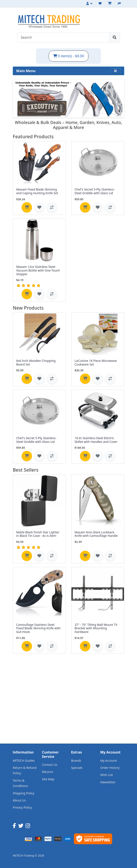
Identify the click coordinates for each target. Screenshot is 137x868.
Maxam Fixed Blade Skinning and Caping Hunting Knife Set (37, 191)
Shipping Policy (24, 793)
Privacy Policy (22, 807)
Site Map (48, 779)
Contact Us (50, 765)
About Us (19, 800)
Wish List (107, 775)
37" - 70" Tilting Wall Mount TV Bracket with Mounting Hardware (96, 628)
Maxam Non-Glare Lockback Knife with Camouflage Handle (96, 534)
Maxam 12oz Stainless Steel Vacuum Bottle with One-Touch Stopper (38, 270)
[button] (115, 71)
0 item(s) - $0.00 (69, 56)
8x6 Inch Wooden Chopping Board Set (36, 362)
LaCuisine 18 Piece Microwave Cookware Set (96, 362)
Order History (110, 768)
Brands (76, 761)
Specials (77, 768)
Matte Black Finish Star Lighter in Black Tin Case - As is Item (38, 534)
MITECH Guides (24, 761)
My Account (109, 761)
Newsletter (108, 782)
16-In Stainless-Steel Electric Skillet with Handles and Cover (96, 440)
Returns (47, 772)
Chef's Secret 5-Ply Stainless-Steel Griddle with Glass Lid (95, 191)
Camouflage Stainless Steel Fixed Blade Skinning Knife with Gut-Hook (38, 628)
